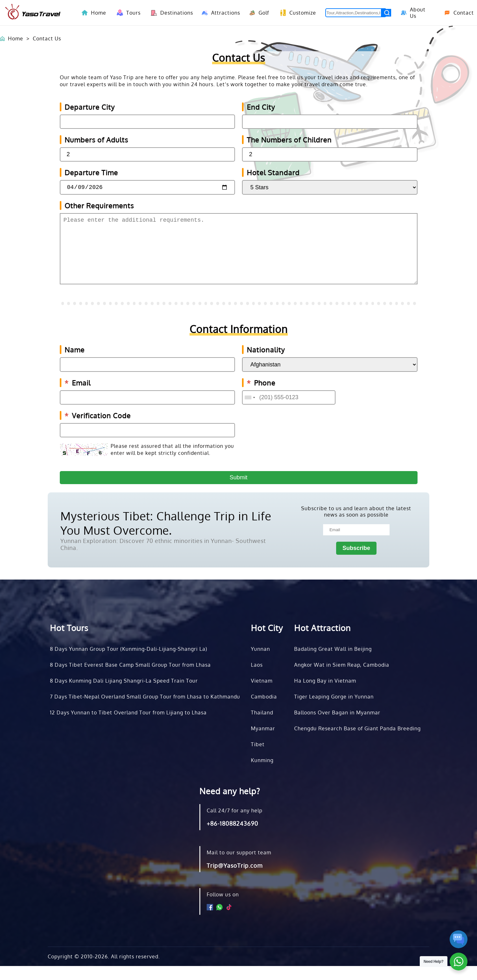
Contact (457, 13)
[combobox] (250, 411)
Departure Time (91, 172)
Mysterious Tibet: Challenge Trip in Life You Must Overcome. (166, 537)
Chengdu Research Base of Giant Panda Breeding (357, 742)
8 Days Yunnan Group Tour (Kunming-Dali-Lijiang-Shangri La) (129, 663)
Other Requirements (99, 207)
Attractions (219, 13)
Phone (261, 397)
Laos (257, 679)
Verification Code (98, 429)
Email (78, 397)
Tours (128, 13)
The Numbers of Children (289, 140)
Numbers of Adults (96, 140)
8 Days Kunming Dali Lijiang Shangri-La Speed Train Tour (124, 695)
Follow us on (223, 908)
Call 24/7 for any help (235, 824)
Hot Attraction (322, 642)
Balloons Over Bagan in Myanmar (337, 726)
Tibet (258, 758)
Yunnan (260, 663)
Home (99, 13)
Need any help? (230, 805)
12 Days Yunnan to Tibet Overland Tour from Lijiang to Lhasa (128, 726)
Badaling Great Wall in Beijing (333, 663)
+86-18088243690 (232, 838)
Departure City (90, 107)
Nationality (266, 364)
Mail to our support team (239, 866)
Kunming (262, 774)
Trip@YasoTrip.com (235, 879)
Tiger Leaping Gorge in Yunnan (334, 711)
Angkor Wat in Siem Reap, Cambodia (342, 679)
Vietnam (262, 695)
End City (261, 107)
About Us (412, 13)
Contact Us (47, 38)
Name (75, 364)
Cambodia (264, 711)
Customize (296, 13)
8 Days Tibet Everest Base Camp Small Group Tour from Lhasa (130, 679)
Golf (258, 13)
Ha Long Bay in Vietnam (325, 695)
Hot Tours (69, 642)
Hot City (267, 642)
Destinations (170, 13)
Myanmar (263, 742)
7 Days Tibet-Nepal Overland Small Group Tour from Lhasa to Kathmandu (145, 711)
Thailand (262, 726)
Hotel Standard (273, 172)
